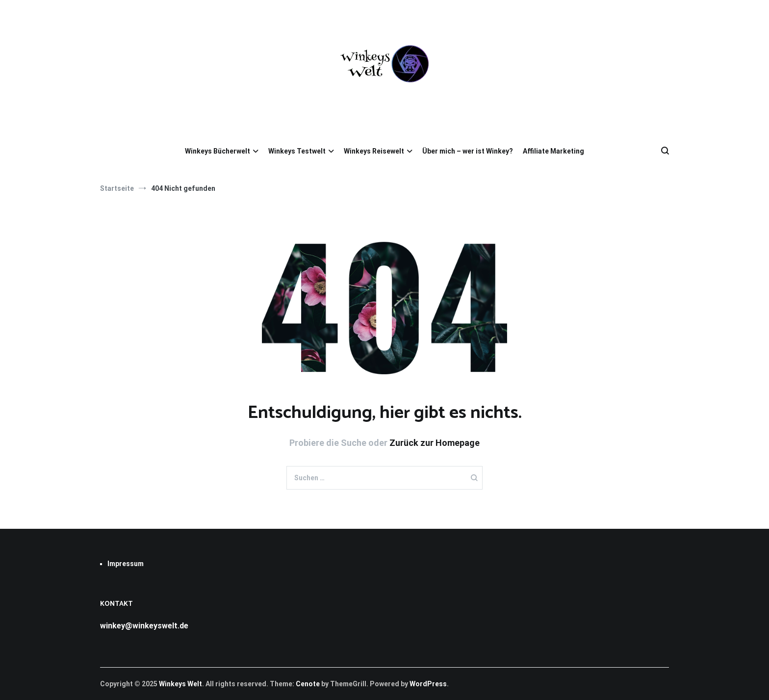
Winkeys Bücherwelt (218, 151)
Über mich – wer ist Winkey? (468, 151)
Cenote (308, 684)
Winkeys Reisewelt (374, 151)
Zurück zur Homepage (435, 443)
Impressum (126, 564)
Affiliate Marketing (553, 151)
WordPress (428, 684)
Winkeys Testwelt (297, 151)
